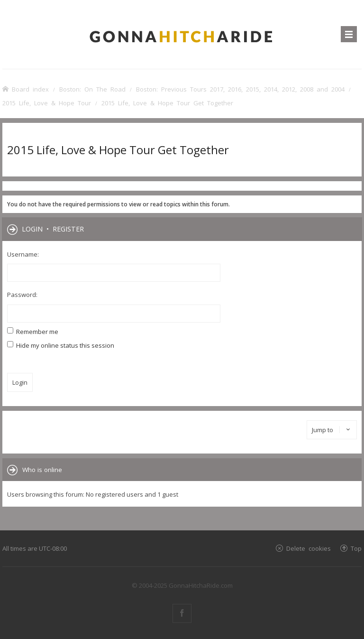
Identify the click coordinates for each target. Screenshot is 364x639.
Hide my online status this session (61, 345)
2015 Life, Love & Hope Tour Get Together (118, 150)
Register (68, 229)
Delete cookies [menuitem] (309, 548)
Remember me (33, 332)
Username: (23, 254)
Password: (22, 295)
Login (32, 229)
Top (356, 548)
